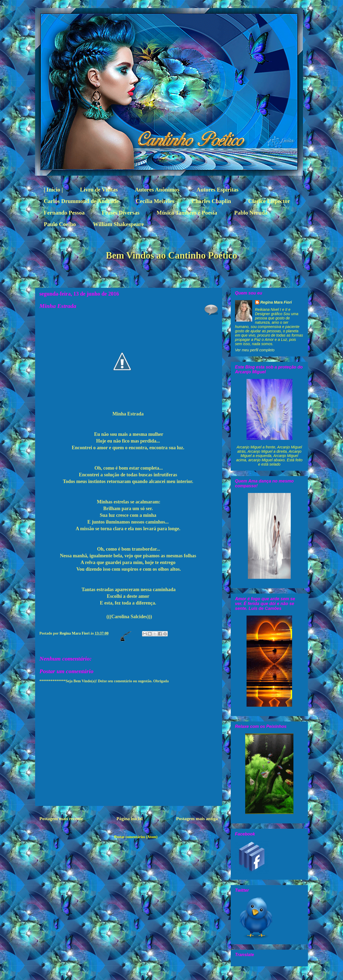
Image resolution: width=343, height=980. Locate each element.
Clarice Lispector (269, 201)
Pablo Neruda (251, 213)
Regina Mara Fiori (75, 633)
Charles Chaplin (211, 201)
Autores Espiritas (217, 190)
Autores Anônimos (157, 190)
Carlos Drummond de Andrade (81, 201)
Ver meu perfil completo (255, 350)
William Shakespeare (118, 224)
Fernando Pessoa (64, 213)
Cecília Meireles (155, 201)
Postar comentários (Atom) (136, 837)
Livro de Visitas (99, 190)
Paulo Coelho (60, 224)
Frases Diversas (121, 213)
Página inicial (130, 819)
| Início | (53, 190)
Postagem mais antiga (197, 819)
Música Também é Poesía (187, 213)
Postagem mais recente (61, 819)
